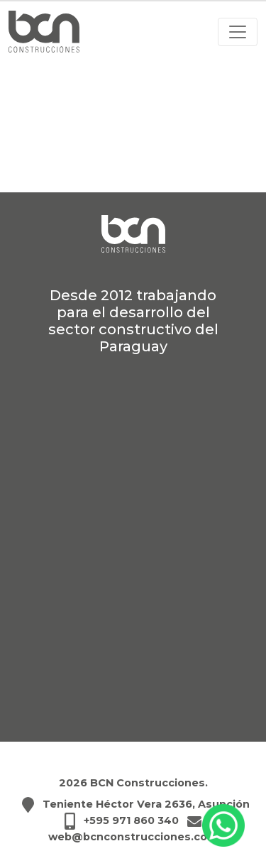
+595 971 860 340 (131, 820)
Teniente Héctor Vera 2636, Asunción (146, 804)
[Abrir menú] (238, 32)
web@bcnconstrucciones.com (133, 837)
